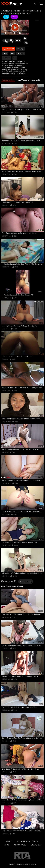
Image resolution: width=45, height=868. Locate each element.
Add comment (26, 581)
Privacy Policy (20, 845)
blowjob (21, 53)
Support (9, 841)
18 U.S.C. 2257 (36, 845)
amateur (7, 58)
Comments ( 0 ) (9, 581)
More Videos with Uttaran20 (28, 80)
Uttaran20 (9, 49)
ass (12, 53)
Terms (6, 845)
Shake (12, 4)
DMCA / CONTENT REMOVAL (28, 841)
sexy (5, 53)
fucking (21, 49)
